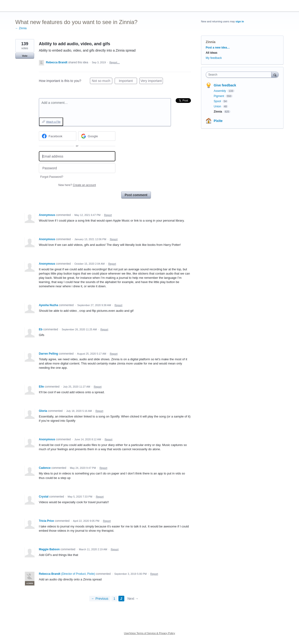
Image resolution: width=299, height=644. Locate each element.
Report (108, 215)
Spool (218, 101)
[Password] (77, 168)
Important (128, 81)
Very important (152, 81)
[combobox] (240, 75)
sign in (240, 21)
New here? (77, 185)
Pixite (218, 121)
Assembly (220, 91)
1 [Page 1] (114, 599)
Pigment (219, 96)
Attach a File (53, 122)
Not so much (102, 81)
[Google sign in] (97, 136)
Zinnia (211, 42)
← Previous (100, 599)
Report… (115, 62)
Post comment (136, 195)
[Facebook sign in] (58, 136)
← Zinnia (21, 28)
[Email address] (77, 156)
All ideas (212, 53)
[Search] (275, 75)
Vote (25, 56)
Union (218, 106)
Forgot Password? (52, 177)
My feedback (214, 58)
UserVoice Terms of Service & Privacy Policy (150, 633)
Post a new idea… (218, 48)
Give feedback (225, 85)
